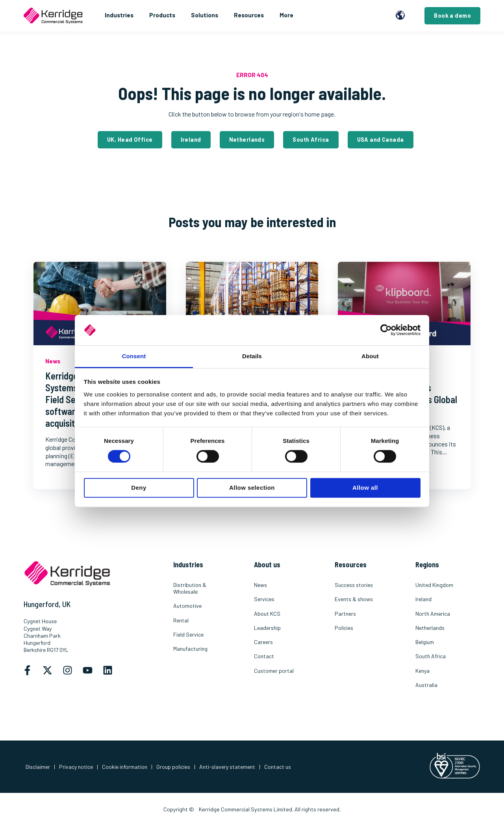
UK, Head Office (130, 140)
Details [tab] (252, 356)
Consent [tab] (134, 356)
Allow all (365, 488)
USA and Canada (381, 140)
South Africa (311, 140)
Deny (139, 488)
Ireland (191, 140)
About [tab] (370, 356)
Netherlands (247, 140)
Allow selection (252, 488)
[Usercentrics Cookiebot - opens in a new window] (386, 330)
